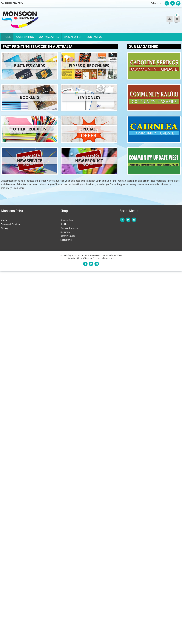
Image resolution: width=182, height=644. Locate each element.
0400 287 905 (14, 3)
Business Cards (25, 45)
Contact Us (94, 37)
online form (121, 336)
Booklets (22, 51)
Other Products (26, 70)
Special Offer (73, 37)
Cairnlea (44, 57)
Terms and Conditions (11, 374)
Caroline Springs (49, 45)
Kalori (43, 51)
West (42, 64)
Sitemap (5, 378)
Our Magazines (49, 37)
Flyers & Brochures (27, 57)
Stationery (23, 64)
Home (7, 37)
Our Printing (25, 37)
